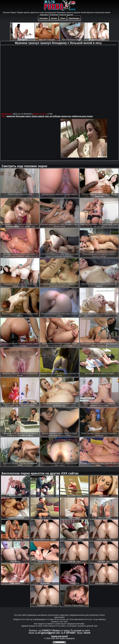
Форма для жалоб (60, 636)
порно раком (38, 116)
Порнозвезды (74, 18)
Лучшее (54, 18)
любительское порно (82, 116)
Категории (44, 18)
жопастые (66, 116)
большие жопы (23, 116)
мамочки (11, 116)
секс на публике (53, 116)
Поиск (63, 18)
